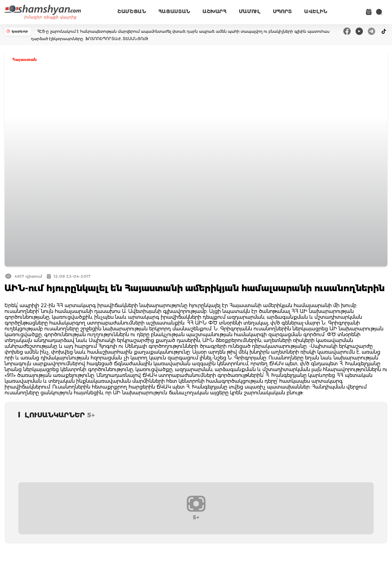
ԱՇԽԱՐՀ (215, 11)
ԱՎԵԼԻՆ (316, 11)
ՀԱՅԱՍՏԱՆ (174, 11)
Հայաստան (24, 60)
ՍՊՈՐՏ (282, 11)
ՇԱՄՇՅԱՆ (132, 11)
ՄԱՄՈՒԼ (250, 11)
